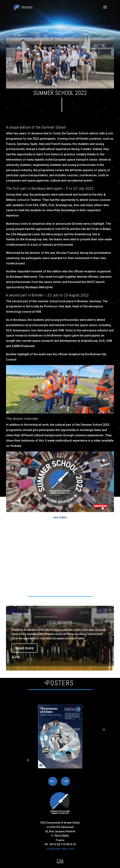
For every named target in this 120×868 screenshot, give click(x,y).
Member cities (21, 614)
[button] (111, 638)
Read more (24, 648)
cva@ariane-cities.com (60, 849)
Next (63, 781)
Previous (55, 781)
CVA (17, 657)
